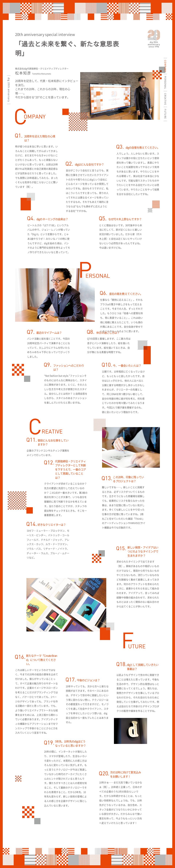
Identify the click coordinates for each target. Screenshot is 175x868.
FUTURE (165, 114)
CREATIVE (165, 99)
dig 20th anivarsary (9, 90)
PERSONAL (165, 83)
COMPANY (165, 66)
